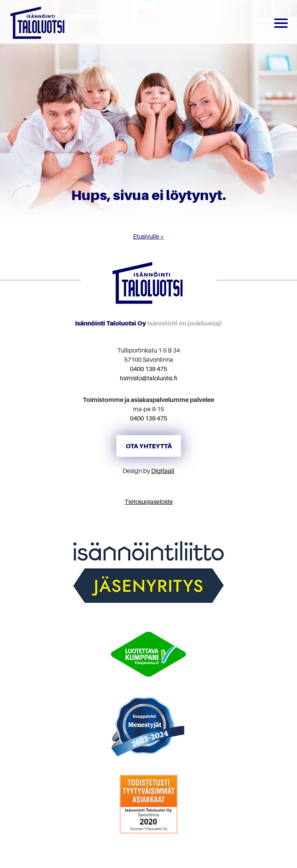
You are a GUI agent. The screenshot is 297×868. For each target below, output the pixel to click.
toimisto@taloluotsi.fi (148, 378)
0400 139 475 (148, 369)
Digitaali (163, 471)
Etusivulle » (148, 236)
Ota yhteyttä (149, 446)
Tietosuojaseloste (149, 502)
